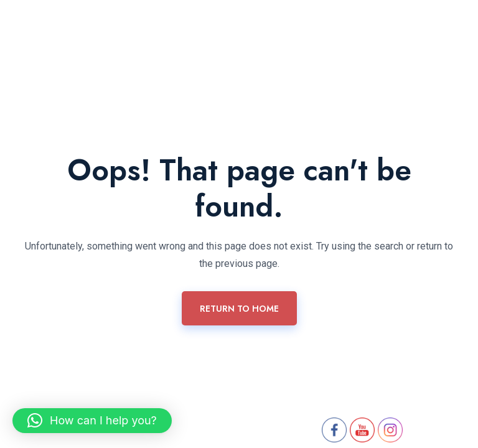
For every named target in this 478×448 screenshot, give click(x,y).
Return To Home (239, 309)
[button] (92, 421)
